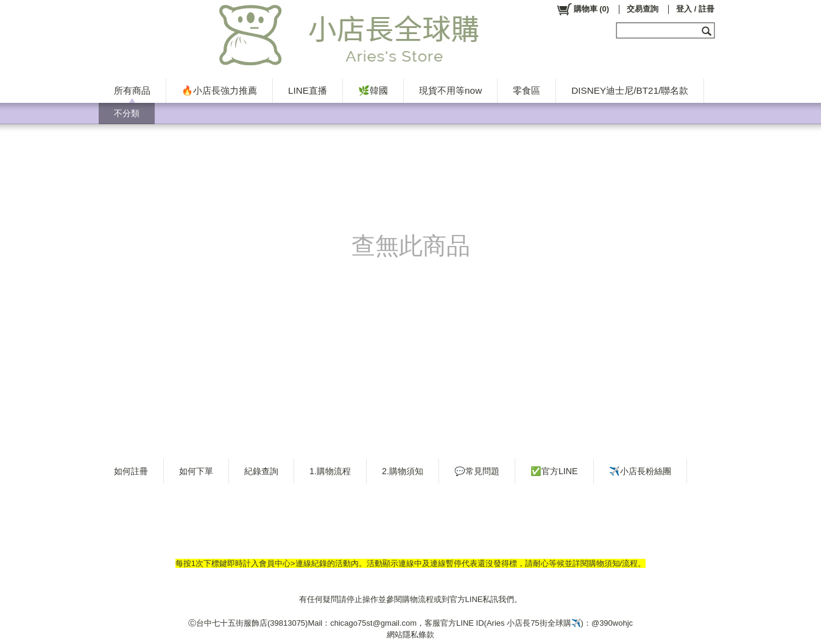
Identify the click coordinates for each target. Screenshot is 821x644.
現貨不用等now (450, 90)
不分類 (127, 113)
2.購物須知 (403, 471)
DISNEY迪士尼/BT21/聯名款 (630, 90)
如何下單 (196, 471)
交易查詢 (643, 9)
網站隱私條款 (410, 635)
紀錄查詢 (261, 471)
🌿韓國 (373, 90)
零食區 (527, 90)
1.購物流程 (330, 471)
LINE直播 (308, 90)
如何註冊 (131, 471)
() (583, 9)
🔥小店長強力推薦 (219, 90)
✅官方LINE (554, 471)
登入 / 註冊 (695, 9)
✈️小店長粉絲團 (640, 471)
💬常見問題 (477, 471)
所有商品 (132, 90)
